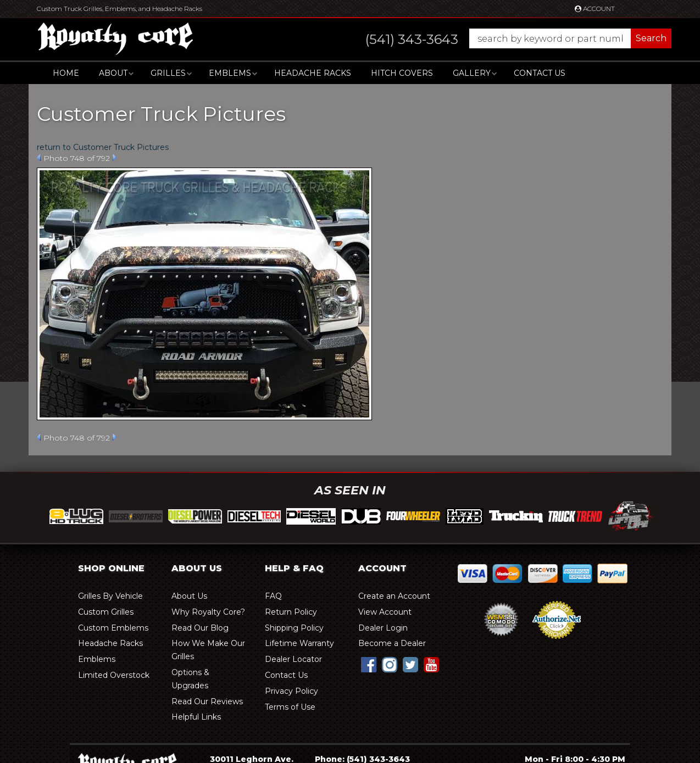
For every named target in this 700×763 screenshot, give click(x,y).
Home (66, 73)
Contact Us (540, 73)
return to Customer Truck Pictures (103, 147)
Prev (39, 158)
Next (115, 158)
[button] (507, 38)
